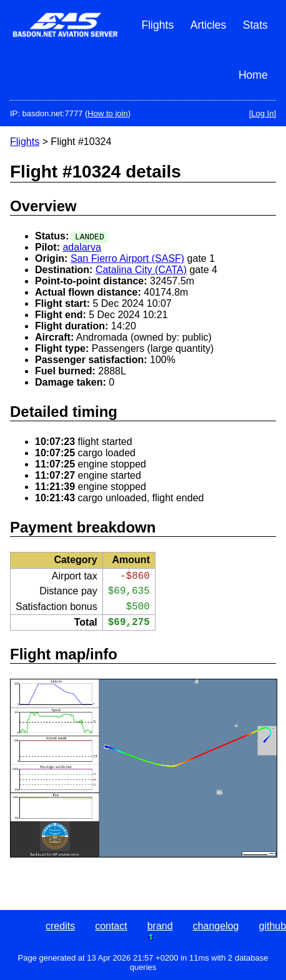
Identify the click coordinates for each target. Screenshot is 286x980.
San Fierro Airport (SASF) (127, 258)
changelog (216, 926)
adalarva (81, 247)
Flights (157, 25)
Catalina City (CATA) (141, 270)
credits (60, 926)
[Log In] (263, 113)
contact (111, 926)
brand (160, 926)
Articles (209, 25)
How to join (107, 113)
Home (253, 75)
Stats (255, 25)
